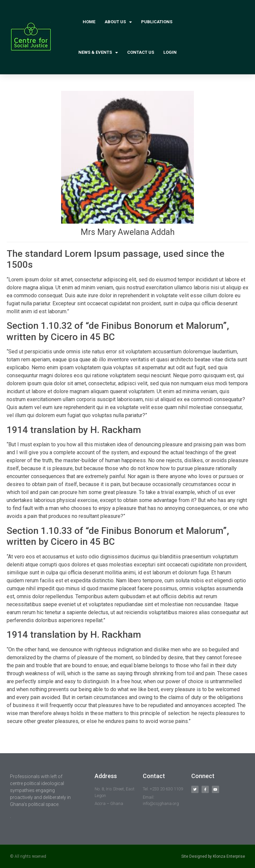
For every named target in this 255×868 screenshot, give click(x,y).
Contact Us (141, 52)
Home (89, 22)
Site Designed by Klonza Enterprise (213, 856)
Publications (157, 22)
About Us (118, 22)
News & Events (98, 53)
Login (170, 52)
